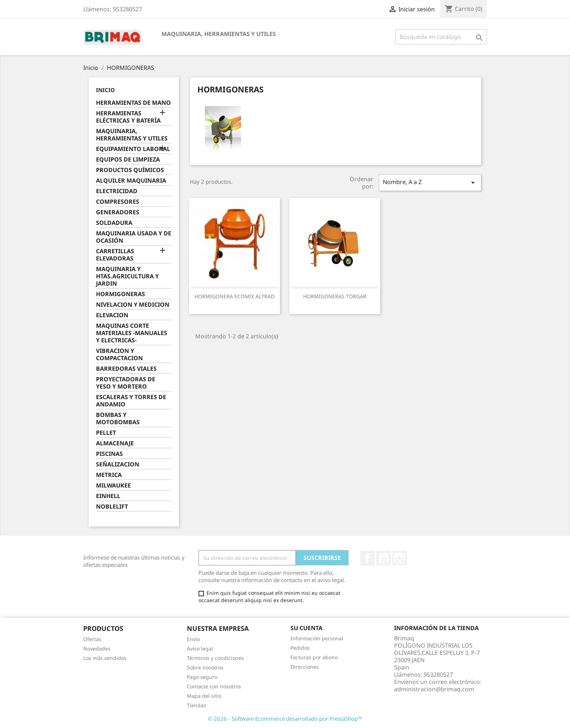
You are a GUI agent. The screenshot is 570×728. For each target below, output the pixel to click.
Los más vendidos (105, 658)
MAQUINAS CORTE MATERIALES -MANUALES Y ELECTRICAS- (132, 333)
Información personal (317, 638)
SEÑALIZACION (118, 464)
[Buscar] (441, 37)
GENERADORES (118, 212)
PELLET (106, 433)
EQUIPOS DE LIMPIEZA (128, 160)
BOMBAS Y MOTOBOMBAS (118, 419)
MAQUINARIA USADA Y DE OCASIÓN (134, 237)
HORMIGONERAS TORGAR (335, 296)
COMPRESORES (118, 202)
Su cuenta (306, 628)
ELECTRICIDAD (117, 191)
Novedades (97, 649)
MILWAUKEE (113, 486)
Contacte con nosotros (214, 686)
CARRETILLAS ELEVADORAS (115, 255)
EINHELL (108, 496)
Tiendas (196, 705)
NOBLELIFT (112, 507)
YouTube (384, 558)
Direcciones (305, 667)
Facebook (368, 558)
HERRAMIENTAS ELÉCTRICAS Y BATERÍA (128, 117)
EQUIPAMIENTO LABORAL (133, 149)
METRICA (109, 475)
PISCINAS (109, 454)
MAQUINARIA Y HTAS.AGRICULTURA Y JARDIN (127, 276)
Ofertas (92, 639)
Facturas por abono (314, 657)
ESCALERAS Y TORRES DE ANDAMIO (131, 401)
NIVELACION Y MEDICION (133, 305)
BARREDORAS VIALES (126, 369)
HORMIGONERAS (121, 294)
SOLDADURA (114, 223)
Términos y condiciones (215, 658)
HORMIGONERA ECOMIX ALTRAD (234, 296)
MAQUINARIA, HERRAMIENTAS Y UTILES (219, 34)
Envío (193, 639)
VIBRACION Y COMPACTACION (119, 355)
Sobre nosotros (205, 667)
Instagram (400, 558)
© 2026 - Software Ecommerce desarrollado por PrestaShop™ (285, 719)
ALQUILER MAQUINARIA (131, 181)
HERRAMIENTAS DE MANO (133, 103)
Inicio (105, 90)
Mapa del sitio (204, 696)
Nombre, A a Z (430, 182)
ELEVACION (112, 315)
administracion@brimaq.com (434, 689)
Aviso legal (200, 649)
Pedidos (300, 648)
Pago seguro (202, 677)
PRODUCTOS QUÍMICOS (130, 170)
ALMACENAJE (115, 443)
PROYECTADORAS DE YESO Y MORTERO (126, 383)
